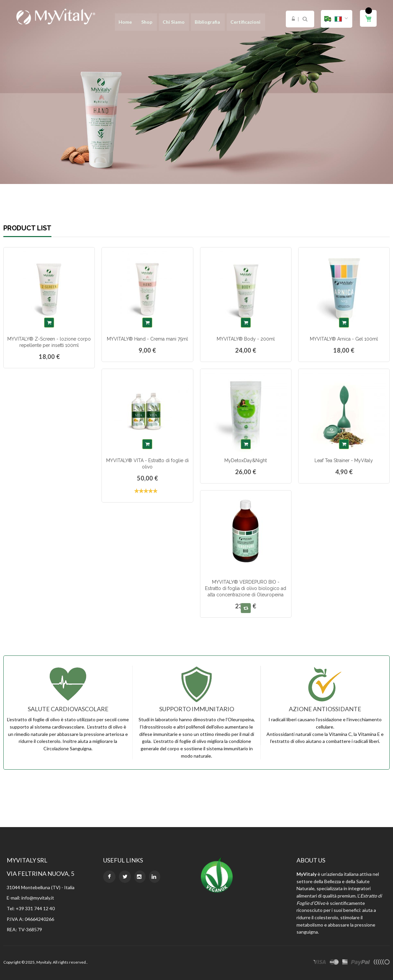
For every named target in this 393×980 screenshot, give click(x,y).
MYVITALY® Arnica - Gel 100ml (344, 339)
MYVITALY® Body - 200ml (246, 339)
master (334, 963)
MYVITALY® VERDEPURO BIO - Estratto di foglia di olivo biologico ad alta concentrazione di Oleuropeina (246, 588)
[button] (337, 19)
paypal (360, 963)
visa (320, 963)
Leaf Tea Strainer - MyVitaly (344, 460)
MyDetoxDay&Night (246, 460)
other (381, 963)
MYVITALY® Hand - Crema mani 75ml (147, 339)
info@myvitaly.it (38, 898)
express (345, 963)
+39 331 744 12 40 (35, 908)
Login (293, 19)
